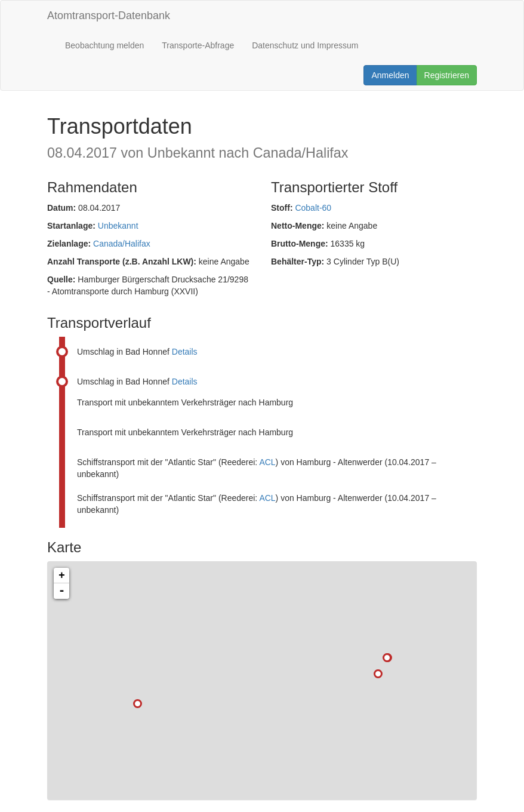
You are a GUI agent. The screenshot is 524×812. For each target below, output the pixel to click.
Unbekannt (118, 226)
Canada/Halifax (122, 244)
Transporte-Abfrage (198, 45)
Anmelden (390, 75)
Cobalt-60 (313, 208)
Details (185, 352)
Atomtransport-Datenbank (109, 16)
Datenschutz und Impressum (305, 45)
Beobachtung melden (104, 45)
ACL (267, 462)
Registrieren (447, 75)
